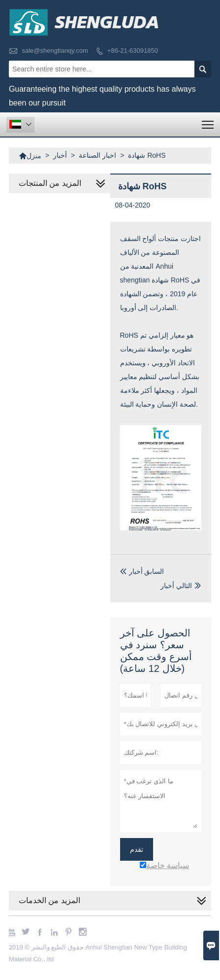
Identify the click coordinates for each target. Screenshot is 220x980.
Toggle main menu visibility (208, 122)
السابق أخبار (142, 571)
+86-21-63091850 (133, 51)
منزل (30, 156)
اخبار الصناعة (97, 155)
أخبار (60, 155)
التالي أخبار (176, 586)
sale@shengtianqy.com (55, 51)
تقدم (137, 849)
